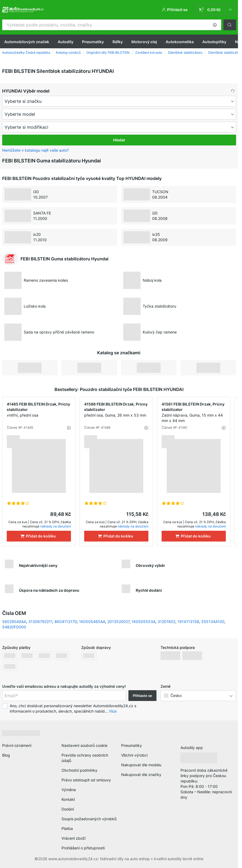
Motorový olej (144, 42)
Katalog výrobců (68, 52)
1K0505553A (144, 622)
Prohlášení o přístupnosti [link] (83, 848)
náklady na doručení (56, 526)
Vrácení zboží (74, 838)
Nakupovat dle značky (141, 775)
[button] (215, 25)
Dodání (68, 809)
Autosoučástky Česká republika (26, 52)
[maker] (119, 101)
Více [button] (113, 711)
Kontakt (68, 799)
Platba (67, 828)
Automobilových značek (27, 42)
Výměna (69, 790)
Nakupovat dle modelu (141, 765)
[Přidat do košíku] (39, 536)
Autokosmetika (180, 42)
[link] (216, 10)
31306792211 (40, 622)
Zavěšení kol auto (149, 52)
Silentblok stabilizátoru (185, 52)
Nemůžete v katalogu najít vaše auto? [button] (35, 150)
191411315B (188, 622)
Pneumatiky (93, 42)
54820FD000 (14, 627)
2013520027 (118, 622)
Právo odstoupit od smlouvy (86, 780)
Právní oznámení (17, 745)
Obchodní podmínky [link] (79, 770)
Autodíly (66, 42)
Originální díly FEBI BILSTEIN (108, 52)
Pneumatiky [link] (132, 745)
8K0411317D (66, 622)
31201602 (166, 622)
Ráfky (118, 42)
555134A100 (213, 622)
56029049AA (14, 622)
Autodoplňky (214, 42)
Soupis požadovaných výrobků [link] (89, 819)
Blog (6, 755)
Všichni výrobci (134, 755)
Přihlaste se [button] (142, 696)
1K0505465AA (92, 622)
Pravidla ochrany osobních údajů (85, 758)
